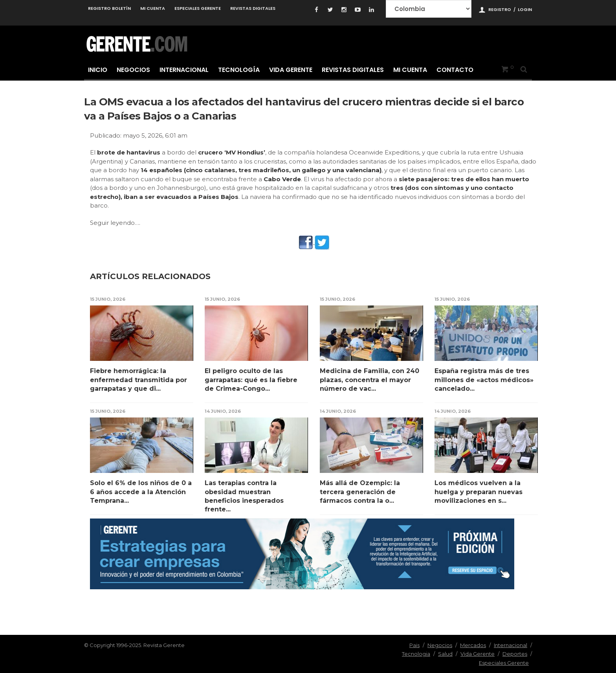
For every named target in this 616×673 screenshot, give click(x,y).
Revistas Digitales (253, 8)
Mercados (473, 645)
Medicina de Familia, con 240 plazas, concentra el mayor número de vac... (369, 380)
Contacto (455, 70)
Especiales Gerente (198, 8)
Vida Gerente (291, 70)
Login (525, 9)
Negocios (133, 70)
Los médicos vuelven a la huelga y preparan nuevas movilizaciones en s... (478, 492)
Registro (500, 9)
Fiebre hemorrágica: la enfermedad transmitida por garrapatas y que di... (138, 380)
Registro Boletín (109, 8)
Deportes (515, 654)
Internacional (184, 70)
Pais (414, 645)
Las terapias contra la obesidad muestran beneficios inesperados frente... (244, 496)
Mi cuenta (153, 8)
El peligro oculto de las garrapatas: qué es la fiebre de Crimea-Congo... (251, 380)
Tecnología (239, 70)
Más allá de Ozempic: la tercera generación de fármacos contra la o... (360, 492)
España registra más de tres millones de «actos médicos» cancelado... (484, 380)
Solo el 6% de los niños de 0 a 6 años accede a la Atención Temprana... (141, 492)
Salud (445, 654)
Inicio (98, 70)
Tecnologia (416, 654)
